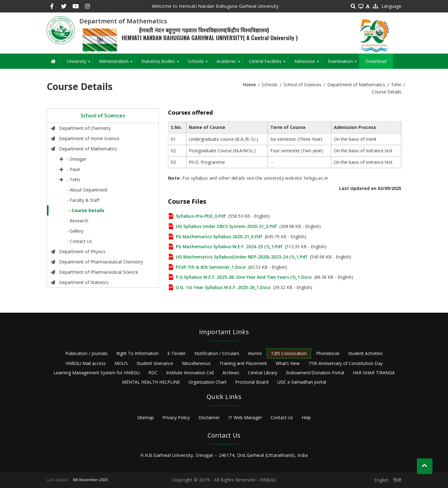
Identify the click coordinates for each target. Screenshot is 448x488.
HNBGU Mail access (86, 363)
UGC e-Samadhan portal (302, 382)
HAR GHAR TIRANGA (374, 373)
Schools (199, 64)
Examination (343, 64)
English (382, 480)
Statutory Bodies (161, 64)
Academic (229, 64)
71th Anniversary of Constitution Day (345, 363)
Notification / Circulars (217, 353)
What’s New (288, 363)
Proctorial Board (252, 382)
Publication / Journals (86, 353)
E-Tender (177, 353)
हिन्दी (397, 480)
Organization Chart (208, 382)
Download (376, 61)
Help (306, 417)
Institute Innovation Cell (190, 373)
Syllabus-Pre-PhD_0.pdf (201, 216)
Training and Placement (243, 363)
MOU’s (121, 363)
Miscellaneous (196, 363)
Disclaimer (209, 417)
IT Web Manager (245, 417)
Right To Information (138, 353)
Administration (117, 64)
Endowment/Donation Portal (315, 373)
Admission (308, 64)
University (80, 64)
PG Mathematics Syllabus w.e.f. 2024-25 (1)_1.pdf (229, 246)
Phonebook (328, 353)
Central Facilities (268, 64)
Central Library (263, 373)
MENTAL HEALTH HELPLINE (151, 382)
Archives (231, 373)
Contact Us (282, 417)
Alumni (255, 353)
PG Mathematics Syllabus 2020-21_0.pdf (219, 237)
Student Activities (365, 353)
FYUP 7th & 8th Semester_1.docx (211, 267)
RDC (153, 373)
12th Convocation (289, 353)
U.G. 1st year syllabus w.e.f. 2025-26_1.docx (223, 287)
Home (249, 85)
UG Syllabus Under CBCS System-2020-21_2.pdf (226, 226)
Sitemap (145, 417)
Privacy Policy (176, 417)
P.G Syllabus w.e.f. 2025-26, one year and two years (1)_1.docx (244, 277)
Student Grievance (155, 363)
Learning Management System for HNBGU (97, 373)
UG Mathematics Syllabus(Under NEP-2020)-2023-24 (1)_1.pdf (242, 257)
